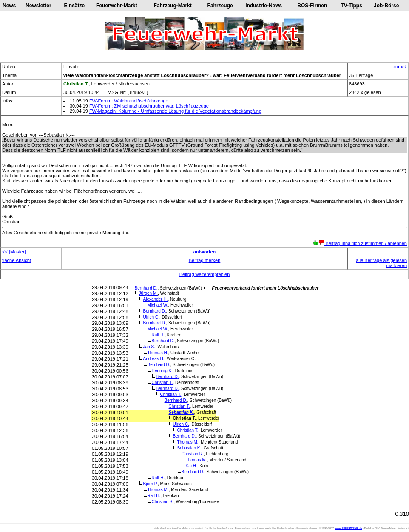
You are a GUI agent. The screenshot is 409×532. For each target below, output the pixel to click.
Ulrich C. (151, 317)
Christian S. (163, 502)
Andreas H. (154, 359)
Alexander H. (156, 299)
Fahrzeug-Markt (172, 6)
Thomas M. (188, 442)
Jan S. (149, 347)
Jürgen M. (148, 293)
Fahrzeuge (220, 6)
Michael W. (158, 305)
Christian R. (193, 454)
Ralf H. (158, 478)
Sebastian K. (182, 412)
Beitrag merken (205, 260)
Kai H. (192, 466)
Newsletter (38, 6)
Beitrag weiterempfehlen (205, 274)
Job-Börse (386, 6)
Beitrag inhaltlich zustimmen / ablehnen (360, 243)
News (9, 6)
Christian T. (162, 383)
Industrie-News (264, 6)
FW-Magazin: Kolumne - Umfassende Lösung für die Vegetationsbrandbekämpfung (175, 111)
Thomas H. (158, 353)
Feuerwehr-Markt (117, 6)
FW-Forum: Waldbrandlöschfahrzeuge (129, 101)
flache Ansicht (17, 260)
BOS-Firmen (312, 6)
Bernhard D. (146, 288)
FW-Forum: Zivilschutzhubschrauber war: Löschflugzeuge (149, 106)
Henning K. (162, 371)
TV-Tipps (351, 6)
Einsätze (75, 6)
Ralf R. (158, 335)
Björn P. (151, 484)
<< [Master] (14, 252)
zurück (400, 67)
